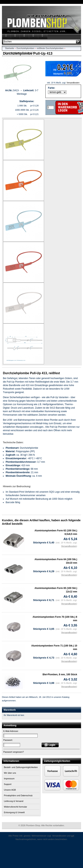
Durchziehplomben (26, 48)
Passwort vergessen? (14, 752)
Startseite (10, 48)
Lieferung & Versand (14, 801)
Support (8, 784)
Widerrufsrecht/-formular (15, 807)
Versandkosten (73, 83)
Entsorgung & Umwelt (14, 812)
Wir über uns (10, 773)
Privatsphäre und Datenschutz (18, 795)
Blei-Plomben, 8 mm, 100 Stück (60, 674)
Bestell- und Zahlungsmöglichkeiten (21, 767)
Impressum (9, 779)
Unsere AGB (10, 790)
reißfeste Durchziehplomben (50, 48)
